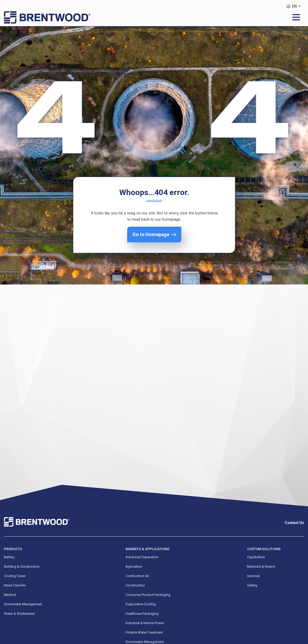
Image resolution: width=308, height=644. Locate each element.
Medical (10, 595)
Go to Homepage (151, 234)
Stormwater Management (23, 604)
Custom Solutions (264, 549)
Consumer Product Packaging (148, 595)
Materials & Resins (261, 566)
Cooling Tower (15, 576)
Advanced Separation (142, 557)
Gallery (252, 585)
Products (13, 549)
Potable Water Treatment (144, 632)
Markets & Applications (147, 549)
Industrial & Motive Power (145, 623)
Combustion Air (137, 576)
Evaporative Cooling (141, 604)
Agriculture (134, 566)
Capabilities (256, 557)
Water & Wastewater (19, 614)
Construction (135, 585)
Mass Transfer (15, 585)
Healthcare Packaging (142, 614)
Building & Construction (22, 566)
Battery (9, 557)
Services (253, 576)
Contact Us (294, 523)
